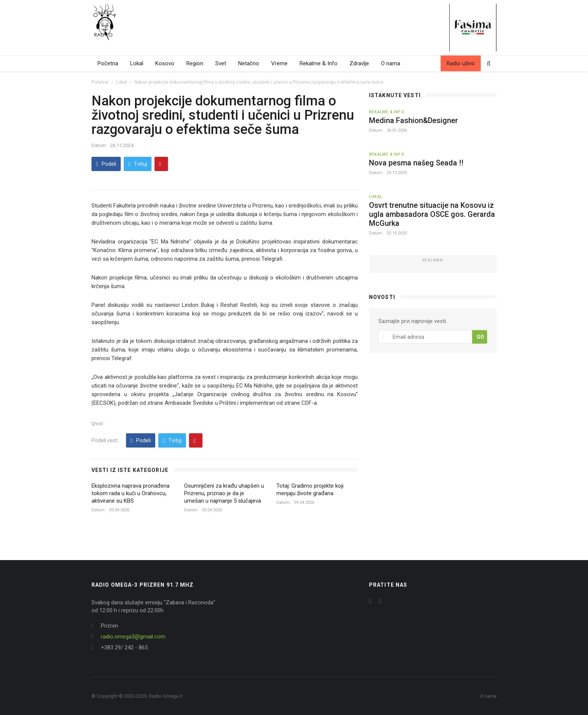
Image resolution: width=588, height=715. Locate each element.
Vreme (279, 63)
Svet (221, 63)
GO (480, 337)
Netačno (249, 63)
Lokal (137, 63)
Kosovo (165, 63)
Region (195, 63)
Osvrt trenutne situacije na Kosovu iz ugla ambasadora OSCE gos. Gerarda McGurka (432, 214)
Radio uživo (461, 63)
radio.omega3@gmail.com (133, 637)
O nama (391, 63)
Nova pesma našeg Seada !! (416, 163)
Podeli (106, 164)
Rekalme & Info (319, 63)
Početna (108, 63)
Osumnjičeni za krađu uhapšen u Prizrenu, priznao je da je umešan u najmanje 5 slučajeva (224, 493)
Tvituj (138, 164)
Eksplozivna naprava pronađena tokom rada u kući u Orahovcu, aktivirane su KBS (130, 493)
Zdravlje (359, 63)
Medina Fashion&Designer (413, 120)
